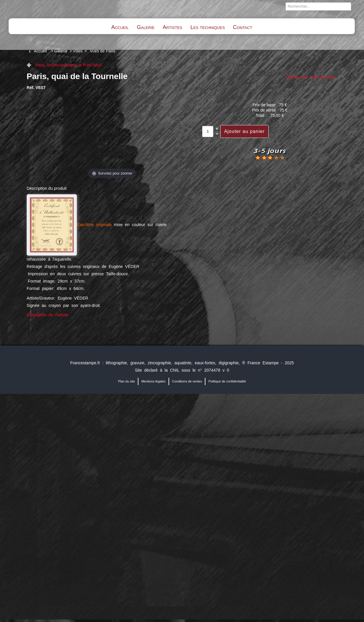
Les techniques (208, 27)
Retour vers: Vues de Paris (311, 77)
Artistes (172, 27)
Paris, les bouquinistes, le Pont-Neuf (68, 65)
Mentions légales (153, 381)
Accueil (120, 27)
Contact (242, 27)
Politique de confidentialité (227, 381)
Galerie (146, 27)
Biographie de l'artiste (47, 315)
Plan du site (127, 381)
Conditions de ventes (187, 381)
